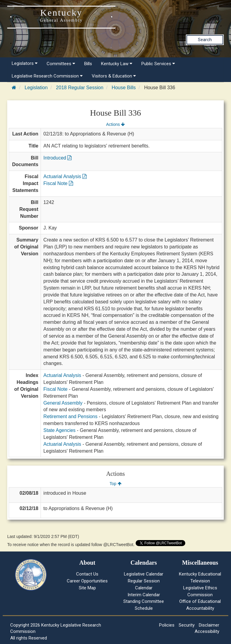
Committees (61, 64)
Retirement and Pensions (70, 416)
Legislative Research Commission (47, 76)
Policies (167, 625)
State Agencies (59, 430)
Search (205, 40)
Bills (88, 64)
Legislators (25, 63)
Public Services (158, 64)
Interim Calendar (144, 595)
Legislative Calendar (144, 574)
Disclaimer (209, 625)
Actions (115, 124)
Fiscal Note (58, 183)
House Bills (124, 88)
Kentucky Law (117, 64)
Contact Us (87, 574)
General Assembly (63, 403)
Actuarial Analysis (65, 176)
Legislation (36, 88)
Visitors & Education (114, 76)
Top (115, 484)
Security (187, 625)
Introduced (57, 158)
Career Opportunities (87, 581)
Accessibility (207, 631)
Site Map (87, 588)
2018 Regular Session (80, 88)
